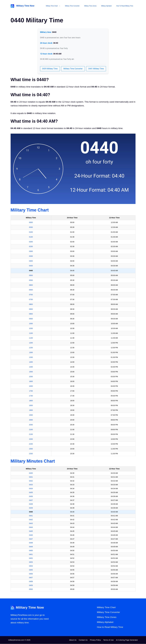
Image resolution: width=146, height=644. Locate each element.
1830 (31, 406)
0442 (31, 520)
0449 (31, 547)
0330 (31, 256)
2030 (31, 425)
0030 (31, 227)
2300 (31, 449)
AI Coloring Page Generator (127, 640)
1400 (31, 362)
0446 (31, 535)
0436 (31, 496)
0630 (31, 290)
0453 (31, 562)
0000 (31, 223)
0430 (31, 266)
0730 (31, 300)
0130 (31, 237)
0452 (31, 558)
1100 (31, 333)
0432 (31, 481)
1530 (31, 377)
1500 (31, 372)
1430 (31, 367)
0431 (31, 477)
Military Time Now (25, 6)
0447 (31, 539)
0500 (31, 275)
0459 (31, 585)
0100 (31, 232)
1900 (31, 410)
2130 (31, 434)
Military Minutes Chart (33, 461)
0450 (31, 551)
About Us (73, 640)
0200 (31, 242)
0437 (31, 500)
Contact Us (83, 640)
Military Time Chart (54, 6)
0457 (31, 578)
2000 (31, 420)
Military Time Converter (72, 6)
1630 (31, 386)
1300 (31, 353)
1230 (31, 348)
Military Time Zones (90, 6)
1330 (31, 357)
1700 (31, 391)
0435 (31, 493)
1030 (31, 328)
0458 (31, 582)
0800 (31, 304)
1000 (31, 324)
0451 (31, 555)
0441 (31, 516)
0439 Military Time (49, 69)
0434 (31, 489)
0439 (31, 508)
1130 (31, 338)
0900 (31, 314)
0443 (31, 524)
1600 (31, 381)
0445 (31, 531)
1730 (31, 396)
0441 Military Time (97, 69)
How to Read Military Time (125, 6)
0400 (31, 261)
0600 (31, 285)
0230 (31, 247)
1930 (31, 415)
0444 (31, 527)
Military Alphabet (106, 6)
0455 (31, 570)
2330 (31, 454)
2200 (31, 439)
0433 (31, 485)
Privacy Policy (95, 640)
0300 (31, 251)
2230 (31, 444)
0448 (31, 543)
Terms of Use (108, 640)
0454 (31, 566)
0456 (31, 574)
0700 (31, 295)
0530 (31, 280)
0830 (31, 309)
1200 (31, 343)
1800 (31, 401)
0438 (31, 504)
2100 (31, 430)
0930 (31, 319)
